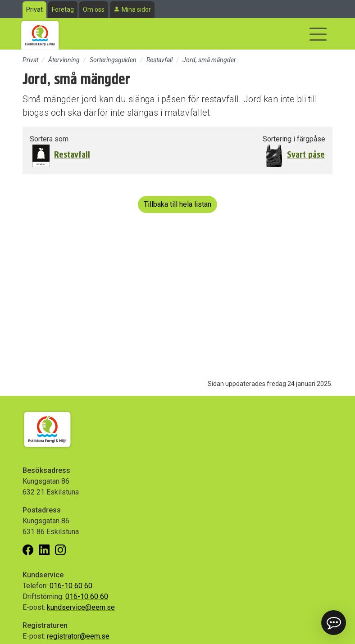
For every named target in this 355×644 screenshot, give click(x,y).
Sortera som (49, 139)
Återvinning (64, 60)
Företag (63, 9)
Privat (34, 9)
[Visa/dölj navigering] (318, 34)
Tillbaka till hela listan (177, 204)
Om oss (94, 9)
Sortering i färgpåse (294, 139)
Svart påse (306, 155)
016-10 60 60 (71, 586)
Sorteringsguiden (113, 60)
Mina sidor (136, 9)
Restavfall (159, 60)
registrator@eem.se (78, 636)
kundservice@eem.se (81, 607)
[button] (334, 623)
